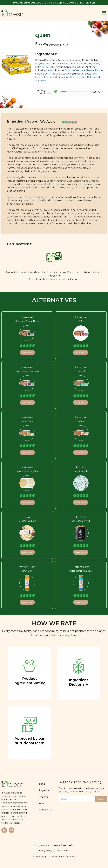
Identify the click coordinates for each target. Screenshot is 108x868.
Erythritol (94, 64)
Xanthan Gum (78, 77)
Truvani (81, 467)
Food (42, 784)
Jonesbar (27, 317)
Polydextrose (43, 64)
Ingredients (46, 790)
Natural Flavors (95, 70)
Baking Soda (94, 77)
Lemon (51, 70)
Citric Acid (51, 77)
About (43, 803)
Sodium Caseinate (75, 70)
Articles (44, 797)
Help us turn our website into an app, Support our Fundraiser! (54, 3)
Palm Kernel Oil (44, 67)
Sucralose (41, 80)
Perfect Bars (27, 567)
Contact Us (46, 810)
